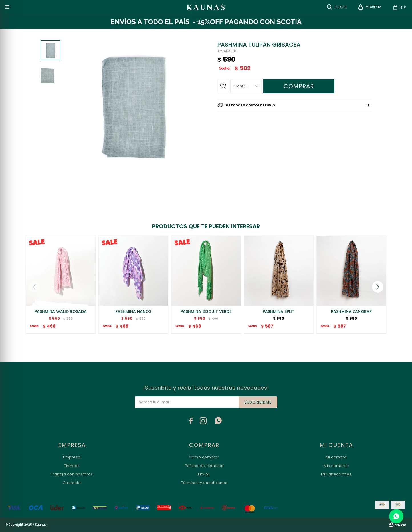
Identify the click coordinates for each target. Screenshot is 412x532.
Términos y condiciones (204, 483)
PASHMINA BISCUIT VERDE (206, 311)
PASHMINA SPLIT (279, 311)
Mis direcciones (336, 474)
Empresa (72, 457)
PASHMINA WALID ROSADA (61, 311)
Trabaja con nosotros (72, 474)
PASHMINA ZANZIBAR (352, 311)
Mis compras (336, 466)
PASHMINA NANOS (133, 311)
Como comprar (204, 457)
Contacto (72, 483)
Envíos (204, 474)
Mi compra (336, 457)
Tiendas (72, 466)
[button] (378, 287)
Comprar (299, 86)
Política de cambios (204, 466)
